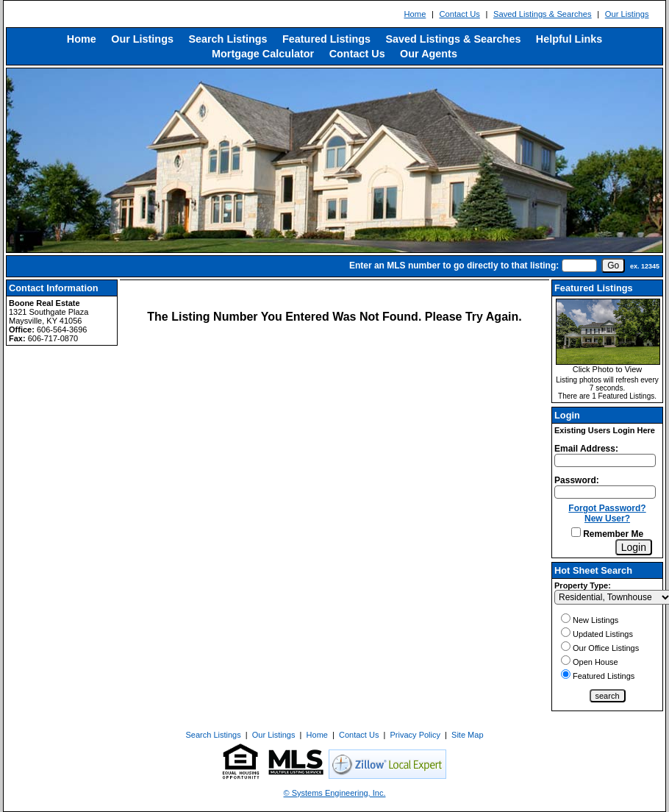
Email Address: (586, 449)
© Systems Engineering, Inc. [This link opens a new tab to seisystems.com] (335, 793)
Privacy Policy (415, 735)
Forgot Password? (607, 508)
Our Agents (429, 54)
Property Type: (583, 585)
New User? (607, 519)
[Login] (634, 547)
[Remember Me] (576, 532)
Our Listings (627, 14)
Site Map (467, 735)
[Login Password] (605, 492)
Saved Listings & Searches (543, 14)
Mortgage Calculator (263, 54)
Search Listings (228, 39)
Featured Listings (326, 39)
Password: (577, 480)
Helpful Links (569, 39)
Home (415, 14)
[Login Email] (605, 460)
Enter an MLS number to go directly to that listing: (454, 266)
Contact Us (459, 14)
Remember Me (607, 534)
